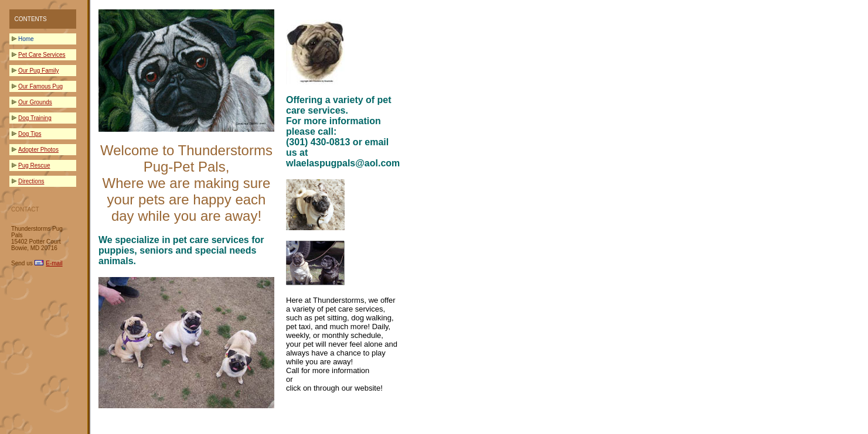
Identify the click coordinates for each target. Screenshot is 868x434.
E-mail (54, 263)
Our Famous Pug (40, 86)
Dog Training (35, 118)
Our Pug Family (38, 71)
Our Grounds (35, 102)
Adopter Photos (38, 150)
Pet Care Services (42, 55)
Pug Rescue (34, 165)
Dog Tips (30, 134)
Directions (31, 181)
